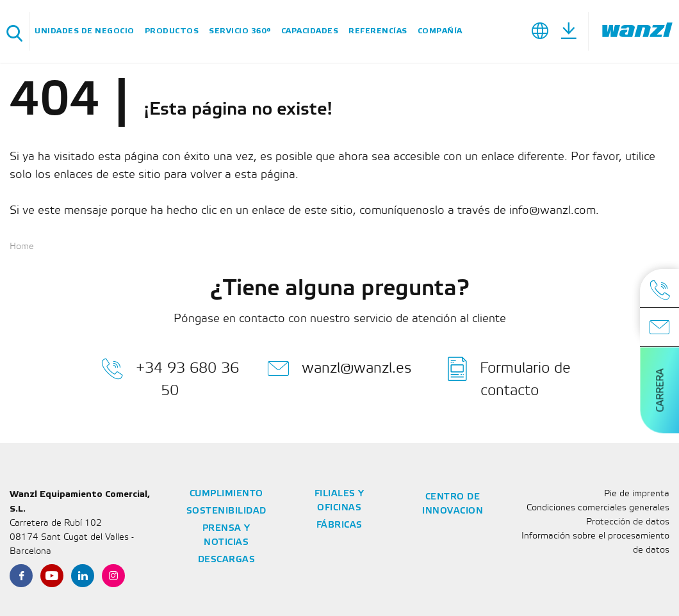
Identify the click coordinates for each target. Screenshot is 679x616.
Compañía (440, 31)
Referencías (378, 31)
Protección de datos (628, 522)
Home (22, 247)
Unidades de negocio (85, 31)
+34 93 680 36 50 (170, 377)
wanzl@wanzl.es (339, 369)
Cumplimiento (226, 494)
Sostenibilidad (226, 511)
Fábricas (339, 525)
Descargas (227, 560)
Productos (172, 31)
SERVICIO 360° (240, 31)
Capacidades (310, 31)
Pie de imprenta (637, 494)
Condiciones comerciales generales (598, 508)
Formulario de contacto (509, 377)
